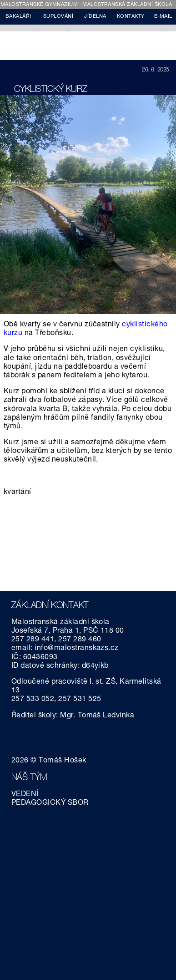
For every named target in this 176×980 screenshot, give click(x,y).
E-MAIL (163, 17)
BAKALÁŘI (18, 17)
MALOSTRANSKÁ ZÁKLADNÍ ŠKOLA (127, 5)
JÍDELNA (95, 17)
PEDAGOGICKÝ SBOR (50, 803)
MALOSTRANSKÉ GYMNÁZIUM (39, 5)
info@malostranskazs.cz (77, 649)
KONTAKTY (131, 17)
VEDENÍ (25, 795)
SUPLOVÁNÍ (58, 17)
